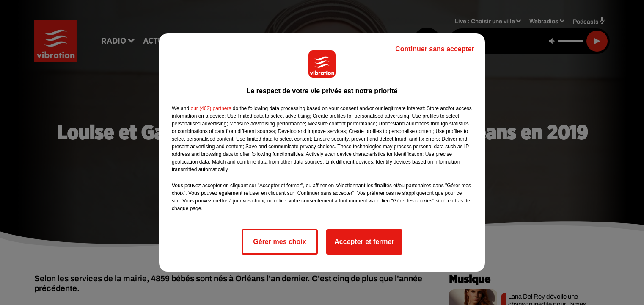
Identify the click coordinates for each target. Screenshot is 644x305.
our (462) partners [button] (211, 108)
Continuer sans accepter (435, 49)
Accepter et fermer (364, 242)
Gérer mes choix (279, 242)
